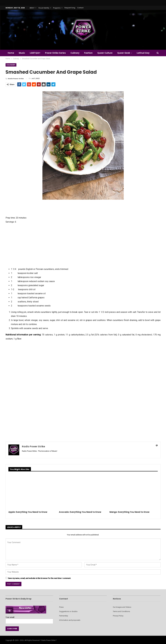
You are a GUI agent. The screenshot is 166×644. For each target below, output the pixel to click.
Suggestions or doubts (68, 611)
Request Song (70, 8)
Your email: (29, 619)
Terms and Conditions (121, 611)
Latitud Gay (143, 53)
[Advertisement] (83, 245)
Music (22, 53)
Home (11, 53)
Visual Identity (44, 8)
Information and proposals (70, 620)
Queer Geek (124, 53)
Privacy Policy (118, 616)
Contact (80, 8)
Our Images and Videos (122, 607)
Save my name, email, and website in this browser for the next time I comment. (40, 578)
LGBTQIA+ (35, 53)
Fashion (88, 53)
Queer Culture (105, 53)
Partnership (64, 616)
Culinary (75, 53)
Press (61, 607)
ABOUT (32, 8)
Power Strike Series (55, 53)
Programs (57, 8)
